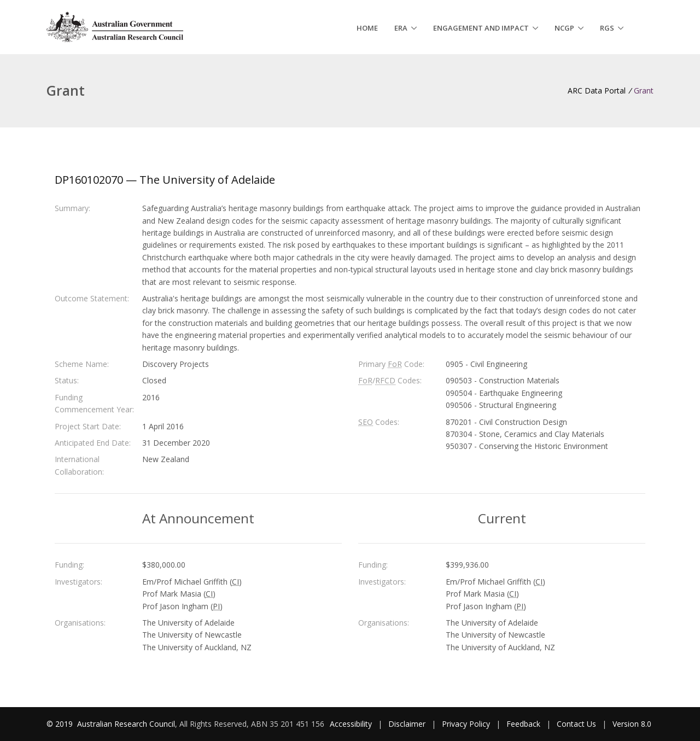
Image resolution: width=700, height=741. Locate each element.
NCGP (564, 28)
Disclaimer (407, 724)
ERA (401, 28)
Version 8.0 (632, 724)
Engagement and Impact (481, 28)
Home (367, 28)
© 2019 (61, 724)
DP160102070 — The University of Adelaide (165, 180)
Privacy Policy (466, 724)
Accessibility (351, 724)
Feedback (523, 724)
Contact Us (576, 724)
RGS (607, 28)
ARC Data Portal (597, 91)
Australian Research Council (126, 724)
